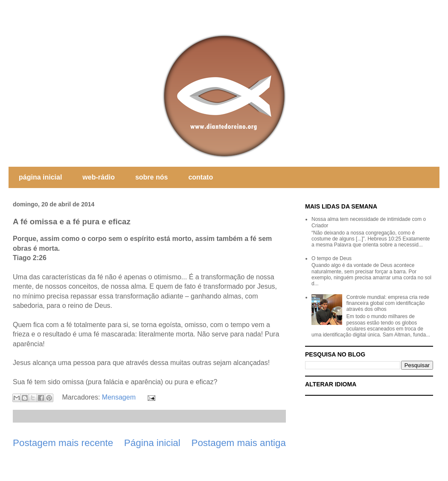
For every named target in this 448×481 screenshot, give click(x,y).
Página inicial (152, 443)
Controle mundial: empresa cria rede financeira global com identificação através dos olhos (388, 303)
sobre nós (151, 177)
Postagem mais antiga (239, 443)
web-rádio (99, 177)
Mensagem (119, 397)
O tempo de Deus (332, 258)
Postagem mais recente (63, 443)
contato (201, 177)
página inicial (40, 177)
